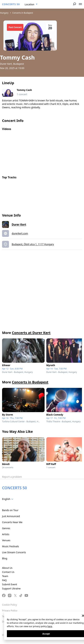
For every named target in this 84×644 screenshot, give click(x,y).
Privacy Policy (10, 611)
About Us (7, 568)
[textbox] (8, 499)
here (50, 626)
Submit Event (10, 584)
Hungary (4, 13)
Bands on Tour (10, 510)
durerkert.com (20, 233)
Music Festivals (10, 546)
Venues (6, 540)
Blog (5, 558)
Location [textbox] (29, 4)
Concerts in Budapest (23, 13)
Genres (6, 528)
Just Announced (11, 516)
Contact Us (8, 572)
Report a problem (12, 477)
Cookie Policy (9, 605)
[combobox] (31, 4)
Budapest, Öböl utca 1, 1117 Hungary (33, 244)
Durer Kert (19, 224)
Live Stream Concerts (14, 552)
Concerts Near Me (12, 522)
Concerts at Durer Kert (31, 333)
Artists (6, 534)
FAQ (4, 580)
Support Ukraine (11, 588)
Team (5, 576)
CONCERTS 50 (11, 4)
